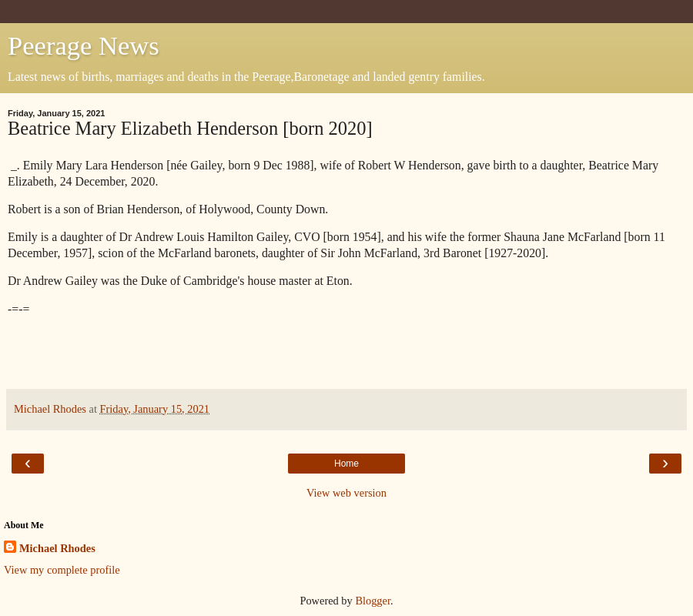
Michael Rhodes (57, 548)
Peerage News (84, 45)
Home (346, 464)
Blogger (373, 601)
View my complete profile (62, 570)
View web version (346, 493)
